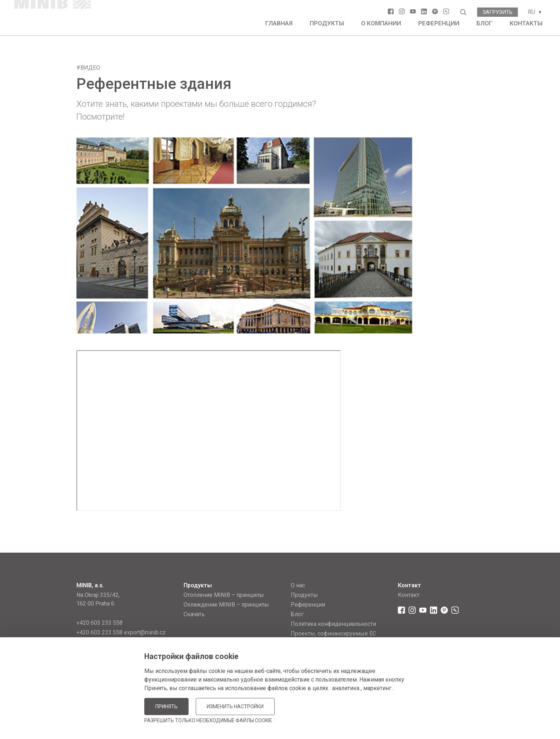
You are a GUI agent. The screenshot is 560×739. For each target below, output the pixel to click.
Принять (166, 707)
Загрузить (497, 12)
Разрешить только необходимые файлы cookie (208, 720)
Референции (439, 23)
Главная (279, 23)
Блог (484, 23)
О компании (381, 23)
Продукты (327, 23)
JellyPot (472, 716)
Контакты (526, 23)
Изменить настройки (235, 707)
